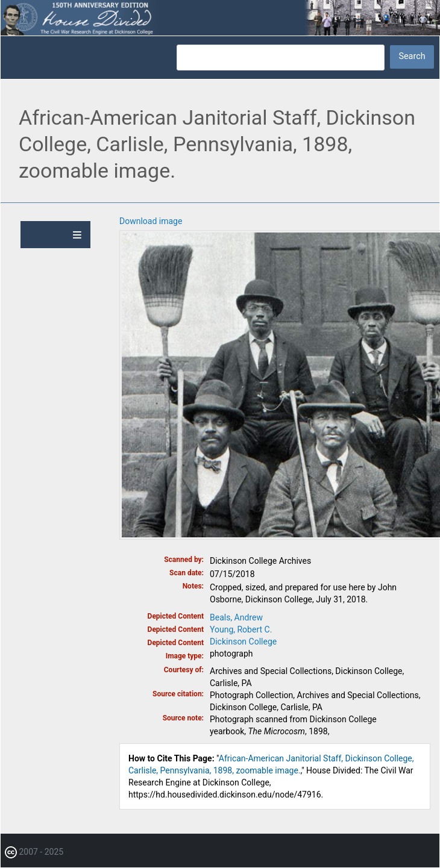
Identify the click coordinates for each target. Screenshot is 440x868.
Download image (151, 221)
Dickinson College (243, 642)
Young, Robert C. (241, 629)
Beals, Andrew (236, 617)
